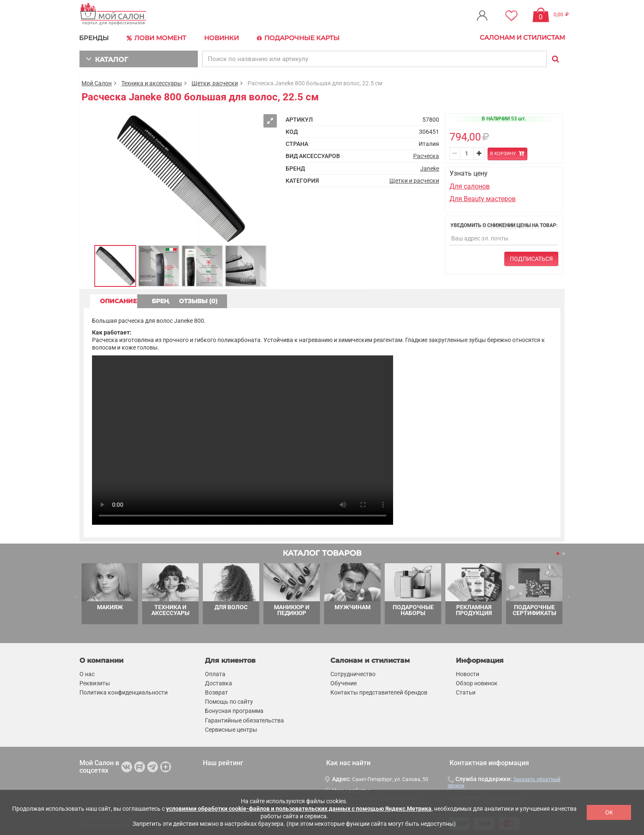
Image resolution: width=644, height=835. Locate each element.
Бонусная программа (234, 710)
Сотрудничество (353, 673)
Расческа (426, 155)
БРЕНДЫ (94, 37)
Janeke (430, 167)
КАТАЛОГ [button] (105, 57)
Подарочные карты (294, 38)
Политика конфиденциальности (124, 691)
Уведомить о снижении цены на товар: (504, 224)
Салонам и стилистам (522, 37)
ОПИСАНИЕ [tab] (123, 300)
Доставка (218, 682)
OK (609, 812)
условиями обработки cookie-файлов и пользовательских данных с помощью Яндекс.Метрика (299, 809)
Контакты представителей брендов (379, 691)
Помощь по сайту (229, 700)
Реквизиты (95, 682)
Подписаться (531, 258)
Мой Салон (97, 82)
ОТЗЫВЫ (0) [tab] (268, 300)
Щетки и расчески (414, 179)
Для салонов (470, 185)
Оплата (215, 673)
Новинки (219, 37)
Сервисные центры (231, 728)
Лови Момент (156, 38)
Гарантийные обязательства (244, 719)
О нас (87, 673)
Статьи (466, 691)
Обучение (344, 682)
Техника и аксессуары (152, 82)
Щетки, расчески (215, 82)
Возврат (216, 691)
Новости (468, 673)
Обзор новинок (477, 682)
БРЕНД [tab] (196, 300)
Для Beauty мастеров (483, 198)
